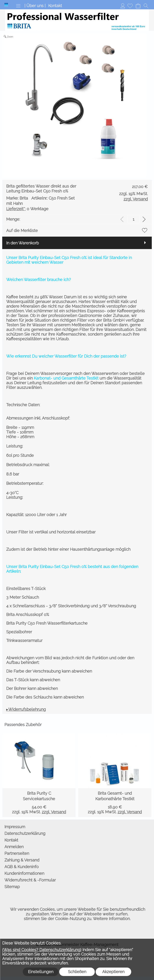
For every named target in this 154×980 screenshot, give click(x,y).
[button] (18, 6)
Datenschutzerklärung (25, 833)
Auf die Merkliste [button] (22, 231)
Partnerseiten (17, 853)
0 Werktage (27, 209)
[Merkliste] (130, 6)
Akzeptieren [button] (113, 972)
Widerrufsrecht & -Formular (30, 880)
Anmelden (123, 6)
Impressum (15, 827)
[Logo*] (6, 5)
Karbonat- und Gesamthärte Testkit (66, 378)
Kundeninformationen (24, 873)
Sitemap (12, 887)
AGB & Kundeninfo (22, 867)
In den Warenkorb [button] (23, 243)
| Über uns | (35, 6)
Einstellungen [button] (41, 972)
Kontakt (55, 6)
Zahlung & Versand (22, 860)
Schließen (77, 972)
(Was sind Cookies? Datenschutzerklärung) (42, 950)
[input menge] (133, 219)
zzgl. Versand (54, 812)
